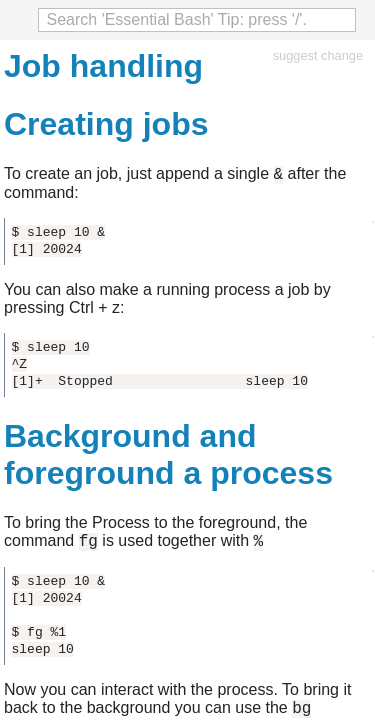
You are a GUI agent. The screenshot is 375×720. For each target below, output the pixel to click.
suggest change (318, 55)
